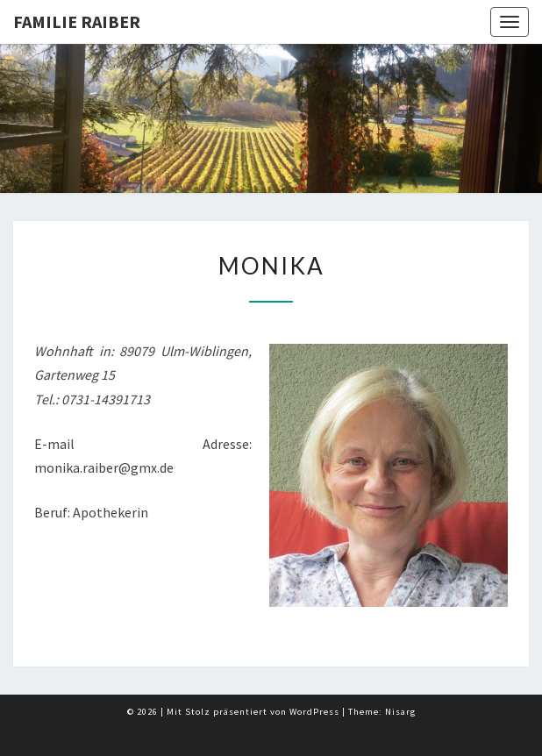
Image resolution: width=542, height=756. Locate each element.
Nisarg (400, 712)
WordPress (314, 712)
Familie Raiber (77, 21)
